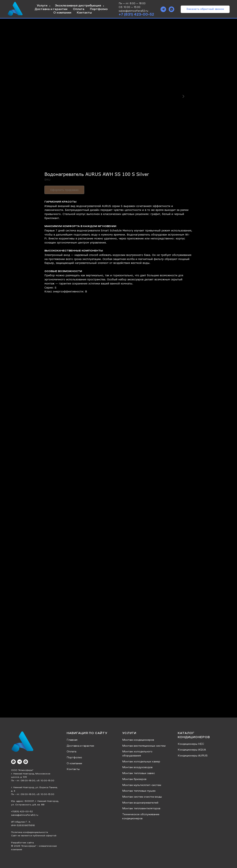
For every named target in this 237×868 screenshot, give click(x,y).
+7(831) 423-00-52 (22, 812)
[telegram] (163, 9)
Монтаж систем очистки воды (142, 797)
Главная (72, 740)
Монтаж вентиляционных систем (144, 746)
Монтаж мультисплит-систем (142, 785)
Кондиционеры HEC (191, 744)
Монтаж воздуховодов (137, 767)
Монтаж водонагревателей (140, 803)
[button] (205, 9)
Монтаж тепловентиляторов (141, 809)
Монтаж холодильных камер (141, 762)
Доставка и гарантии (51, 9)
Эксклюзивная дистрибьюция (78, 6)
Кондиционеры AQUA (192, 750)
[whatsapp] (171, 9)
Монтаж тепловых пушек (139, 791)
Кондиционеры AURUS (193, 756)
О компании (62, 13)
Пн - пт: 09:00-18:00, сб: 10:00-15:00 (33, 794)
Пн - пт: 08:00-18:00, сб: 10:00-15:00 (33, 781)
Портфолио (99, 9)
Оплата (79, 9)
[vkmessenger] (26, 762)
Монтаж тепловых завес (138, 773)
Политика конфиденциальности (30, 832)
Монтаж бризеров (134, 779)
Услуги (42, 6)
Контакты (84, 13)
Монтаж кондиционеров (138, 740)
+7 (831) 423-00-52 (136, 15)
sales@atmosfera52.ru (25, 815)
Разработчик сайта (22, 843)
